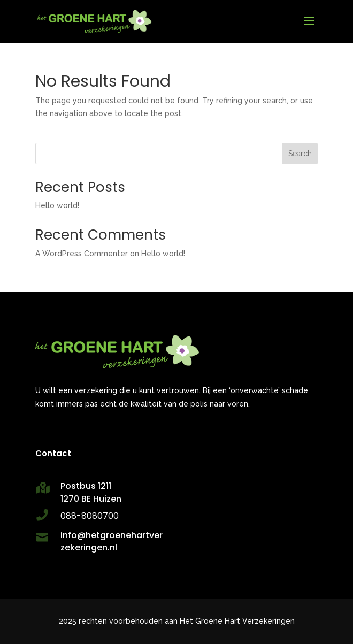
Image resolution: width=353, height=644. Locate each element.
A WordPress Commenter (82, 254)
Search (300, 154)
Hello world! (57, 205)
